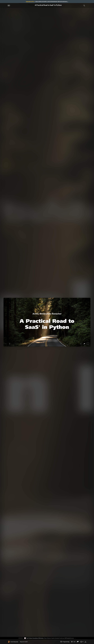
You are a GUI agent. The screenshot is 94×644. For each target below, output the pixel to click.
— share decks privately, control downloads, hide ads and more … (47, 1)
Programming (65, 642)
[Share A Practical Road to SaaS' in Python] (78, 642)
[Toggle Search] (84, 5)
